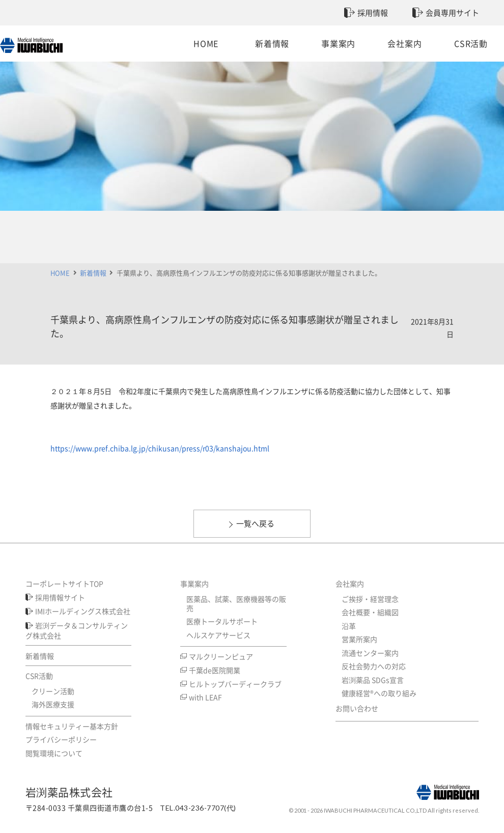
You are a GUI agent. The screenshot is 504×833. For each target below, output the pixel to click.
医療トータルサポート (222, 621)
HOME (214, 43)
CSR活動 (450, 43)
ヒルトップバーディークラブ (235, 684)
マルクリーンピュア (221, 656)
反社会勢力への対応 (374, 666)
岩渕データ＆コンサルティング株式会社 (77, 630)
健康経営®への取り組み (379, 693)
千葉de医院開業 (215, 670)
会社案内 (391, 43)
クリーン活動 (53, 691)
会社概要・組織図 (370, 612)
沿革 (349, 626)
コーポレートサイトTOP (64, 584)
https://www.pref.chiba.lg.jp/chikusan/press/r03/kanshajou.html (160, 448)
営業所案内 (359, 639)
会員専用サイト (452, 13)
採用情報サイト (60, 597)
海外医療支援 (53, 704)
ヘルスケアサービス (218, 635)
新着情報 (273, 43)
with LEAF (205, 697)
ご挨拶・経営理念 (370, 599)
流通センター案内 (370, 653)
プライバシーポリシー (61, 739)
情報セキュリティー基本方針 (72, 726)
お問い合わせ (357, 708)
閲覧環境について (54, 753)
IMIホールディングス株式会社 (83, 611)
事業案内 (332, 43)
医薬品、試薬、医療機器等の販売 (236, 603)
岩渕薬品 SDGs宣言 (373, 680)
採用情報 (373, 13)
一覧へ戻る (255, 523)
